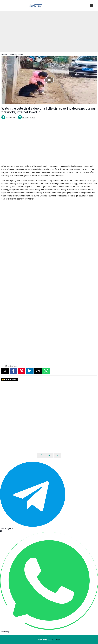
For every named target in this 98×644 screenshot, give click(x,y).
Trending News (12, 366)
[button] (5, 371)
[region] (49, 31)
